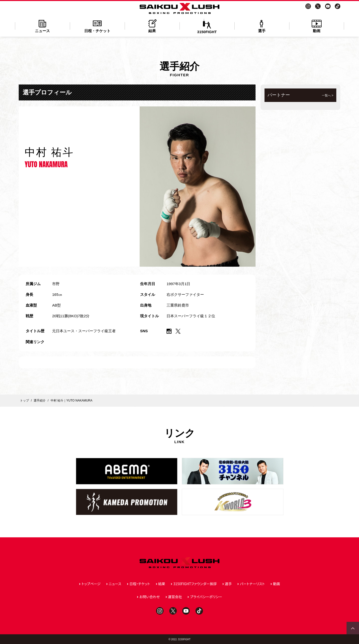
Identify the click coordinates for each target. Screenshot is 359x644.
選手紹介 (40, 401)
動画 (317, 26)
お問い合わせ (150, 597)
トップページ (91, 584)
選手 (262, 26)
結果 (152, 26)
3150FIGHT (207, 26)
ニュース (42, 26)
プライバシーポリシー (206, 597)
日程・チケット (97, 26)
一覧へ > (328, 95)
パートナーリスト (252, 584)
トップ (24, 401)
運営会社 (175, 597)
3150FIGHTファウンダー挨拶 (195, 584)
